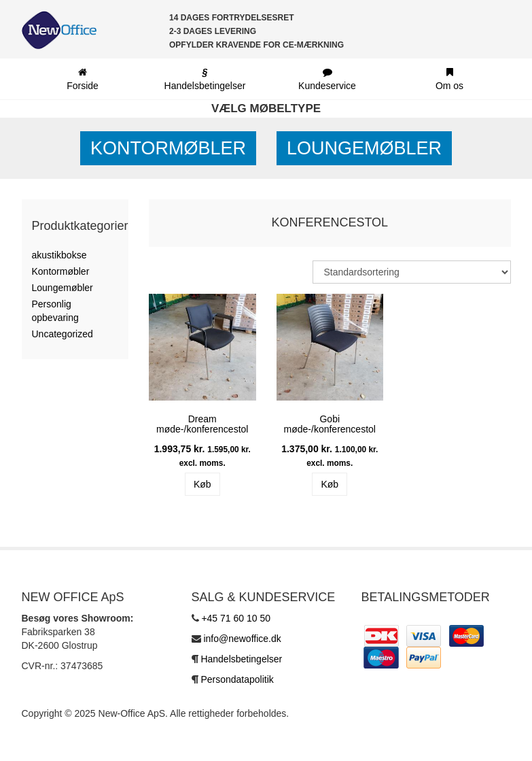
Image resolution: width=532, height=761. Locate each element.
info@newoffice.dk (242, 639)
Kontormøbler (168, 148)
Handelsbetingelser (241, 659)
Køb (202, 484)
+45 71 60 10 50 (236, 618)
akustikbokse (59, 255)
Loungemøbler (364, 148)
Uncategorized (63, 334)
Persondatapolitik (237, 679)
